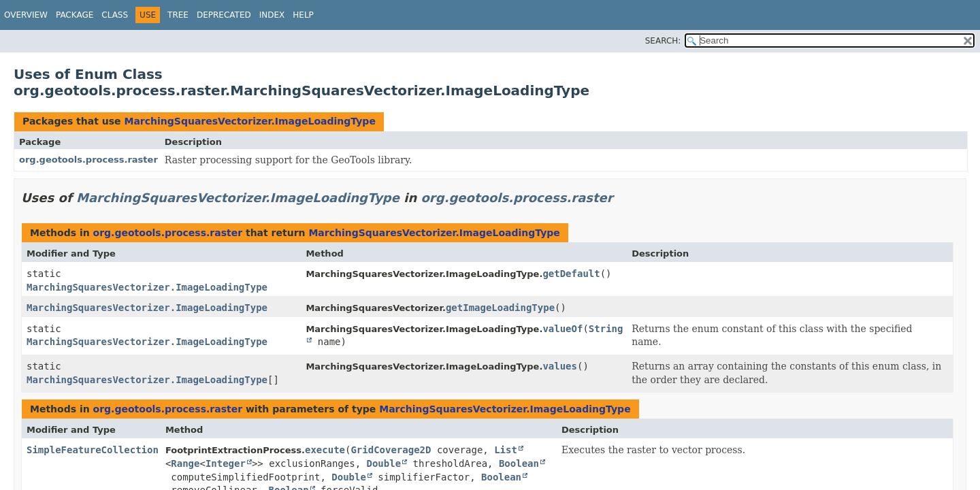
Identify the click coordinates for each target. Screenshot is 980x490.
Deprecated (224, 15)
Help (303, 15)
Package (75, 15)
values (560, 366)
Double (384, 463)
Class (115, 15)
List (506, 450)
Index (272, 15)
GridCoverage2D (391, 450)
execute (325, 450)
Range (185, 463)
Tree (178, 15)
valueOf (562, 329)
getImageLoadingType (500, 308)
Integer (226, 463)
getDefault (571, 274)
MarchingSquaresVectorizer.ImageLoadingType (249, 121)
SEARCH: (663, 41)
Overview (26, 15)
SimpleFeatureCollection (93, 450)
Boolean (519, 463)
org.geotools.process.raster (88, 160)
